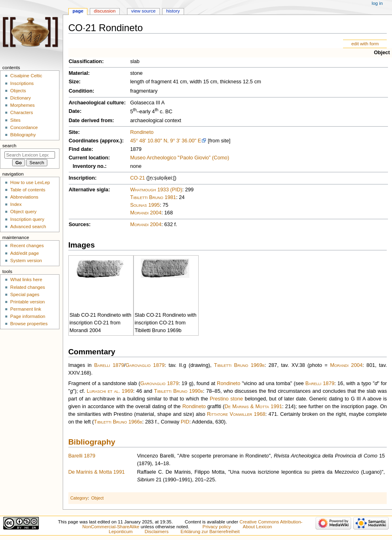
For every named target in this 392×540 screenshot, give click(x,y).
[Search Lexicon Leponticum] (30, 155)
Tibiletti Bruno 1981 (153, 197)
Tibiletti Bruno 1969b (239, 365)
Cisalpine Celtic (26, 76)
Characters (21, 112)
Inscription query (27, 219)
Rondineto (142, 132)
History (173, 11)
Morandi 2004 (146, 213)
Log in (377, 3)
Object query (23, 212)
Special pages (25, 294)
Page (78, 11)
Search (10, 146)
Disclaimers (157, 532)
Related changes (28, 287)
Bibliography (92, 442)
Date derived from (91, 121)
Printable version (27, 302)
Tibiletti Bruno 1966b (118, 422)
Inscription (82, 178)
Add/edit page (24, 253)
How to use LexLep (30, 182)
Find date (80, 149)
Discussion (105, 11)
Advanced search (28, 227)
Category (79, 498)
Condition (81, 91)
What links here (26, 280)
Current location (89, 158)
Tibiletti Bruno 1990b (179, 391)
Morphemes (22, 105)
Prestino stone (227, 399)
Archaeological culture (96, 103)
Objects (18, 91)
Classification (86, 61)
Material (78, 73)
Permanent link (25, 309)
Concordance (24, 127)
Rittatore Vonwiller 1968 (236, 414)
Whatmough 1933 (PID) (156, 190)
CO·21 (138, 178)
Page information (28, 316)
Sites (15, 120)
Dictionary (20, 98)
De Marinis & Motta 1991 (253, 407)
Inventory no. (89, 166)
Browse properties (29, 324)
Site (73, 132)
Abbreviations (24, 197)
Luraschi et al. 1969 (110, 391)
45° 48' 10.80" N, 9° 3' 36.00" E (166, 141)
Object (382, 53)
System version (26, 260)
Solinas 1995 (145, 205)
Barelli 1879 (109, 365)
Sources (79, 224)
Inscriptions (22, 83)
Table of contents (28, 190)
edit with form (365, 44)
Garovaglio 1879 (145, 365)
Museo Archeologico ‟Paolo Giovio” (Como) (180, 158)
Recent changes (27, 246)
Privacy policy (217, 527)
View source (143, 11)
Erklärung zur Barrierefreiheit (210, 532)
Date (74, 111)
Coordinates (84, 141)
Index (16, 204)
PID (185, 422)
